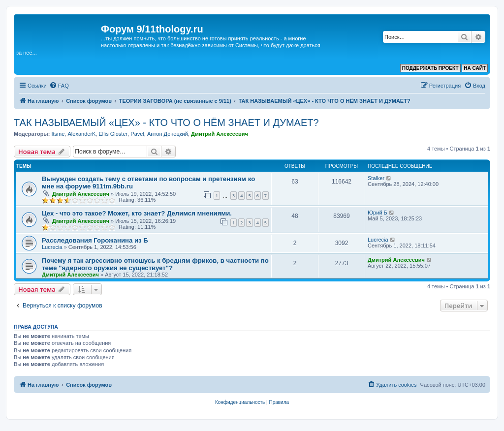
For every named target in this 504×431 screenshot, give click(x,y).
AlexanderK (82, 134)
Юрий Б (378, 213)
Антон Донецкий (168, 134)
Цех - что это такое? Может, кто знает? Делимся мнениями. (137, 213)
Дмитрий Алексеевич (220, 134)
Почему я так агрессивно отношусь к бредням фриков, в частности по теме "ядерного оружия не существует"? (155, 264)
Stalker (376, 178)
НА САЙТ (475, 68)
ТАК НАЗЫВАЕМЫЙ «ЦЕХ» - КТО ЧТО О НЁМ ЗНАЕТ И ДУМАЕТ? (166, 123)
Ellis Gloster (113, 134)
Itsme (58, 134)
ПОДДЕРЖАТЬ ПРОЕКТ (430, 68)
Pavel (137, 134)
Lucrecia (52, 247)
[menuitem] (59, 86)
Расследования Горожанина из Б (95, 240)
